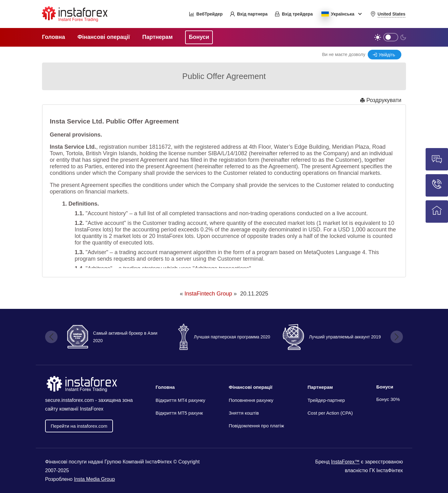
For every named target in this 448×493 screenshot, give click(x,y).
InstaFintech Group (208, 294)
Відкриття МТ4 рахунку (180, 400)
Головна (165, 387)
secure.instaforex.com (70, 400)
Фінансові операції (250, 387)
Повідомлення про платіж (256, 426)
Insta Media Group (95, 479)
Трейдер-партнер (326, 400)
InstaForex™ (345, 462)
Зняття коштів (244, 413)
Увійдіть (387, 55)
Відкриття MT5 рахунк (179, 413)
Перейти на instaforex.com (79, 426)
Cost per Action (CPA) (330, 413)
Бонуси (385, 387)
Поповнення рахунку (251, 400)
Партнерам (320, 387)
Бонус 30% (388, 399)
